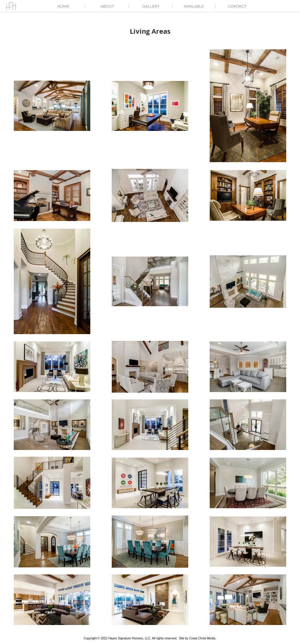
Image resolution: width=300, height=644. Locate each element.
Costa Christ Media (202, 638)
